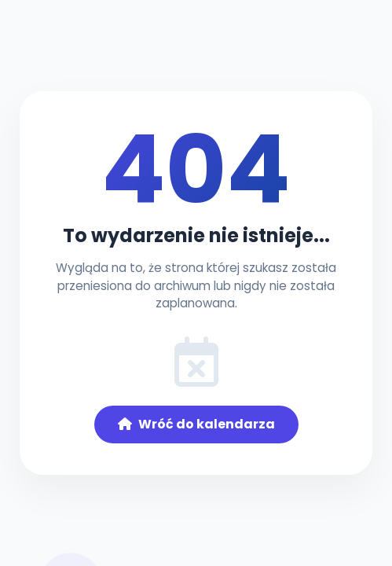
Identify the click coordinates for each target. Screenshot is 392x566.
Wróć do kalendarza (196, 424)
